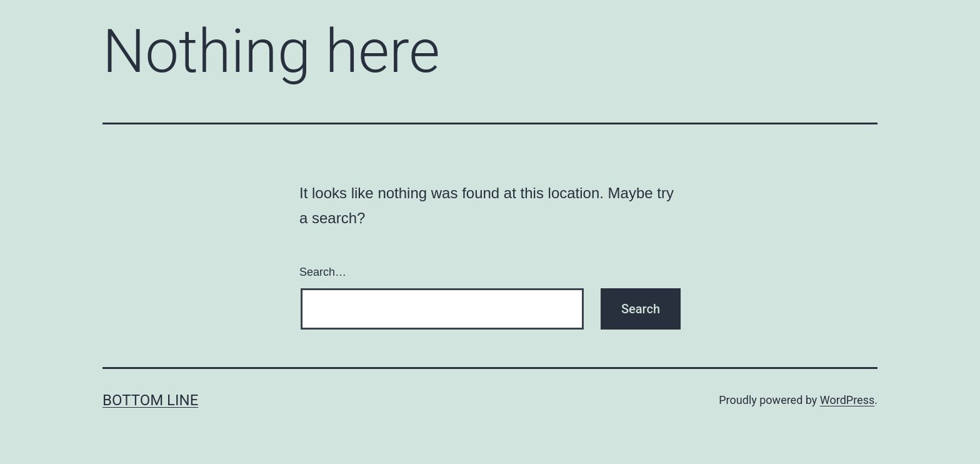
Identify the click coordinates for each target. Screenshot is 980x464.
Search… (323, 272)
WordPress (847, 400)
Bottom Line (150, 400)
